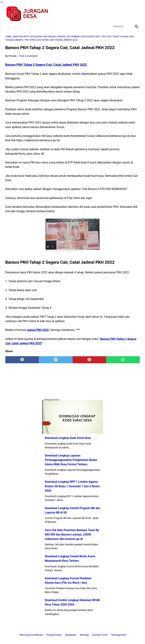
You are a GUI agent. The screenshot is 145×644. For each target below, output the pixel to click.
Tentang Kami (118, 635)
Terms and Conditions (31, 635)
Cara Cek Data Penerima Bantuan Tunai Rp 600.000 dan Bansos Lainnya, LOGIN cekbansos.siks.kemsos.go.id (72, 534)
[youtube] (128, 14)
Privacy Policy (54, 635)
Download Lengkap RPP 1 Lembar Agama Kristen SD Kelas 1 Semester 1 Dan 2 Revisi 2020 (72, 486)
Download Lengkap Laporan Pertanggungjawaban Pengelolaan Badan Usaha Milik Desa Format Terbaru (71, 460)
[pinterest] (89, 360)
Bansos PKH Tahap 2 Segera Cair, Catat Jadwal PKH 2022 (46, 65)
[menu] (7, 26)
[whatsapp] (123, 360)
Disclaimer (71, 635)
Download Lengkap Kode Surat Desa (68, 438)
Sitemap (84, 635)
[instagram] (136, 14)
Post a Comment (28, 56)
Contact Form (100, 635)
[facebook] (111, 14)
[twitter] (119, 14)
